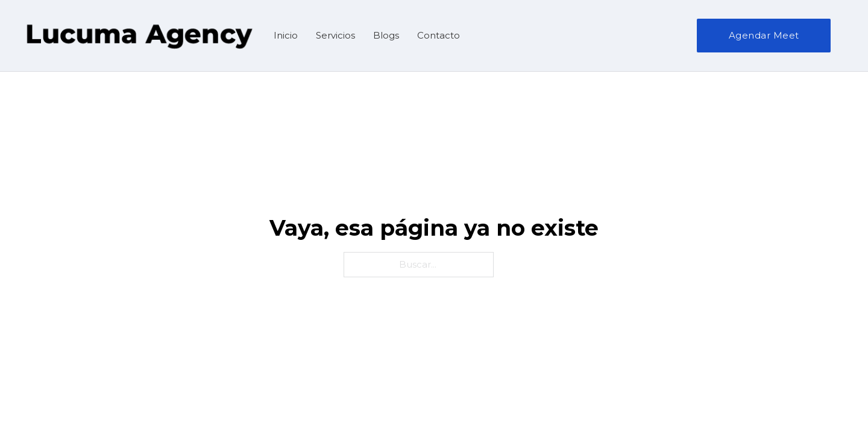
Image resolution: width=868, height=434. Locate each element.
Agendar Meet (764, 35)
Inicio (286, 35)
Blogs (386, 35)
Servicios (335, 35)
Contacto (439, 35)
